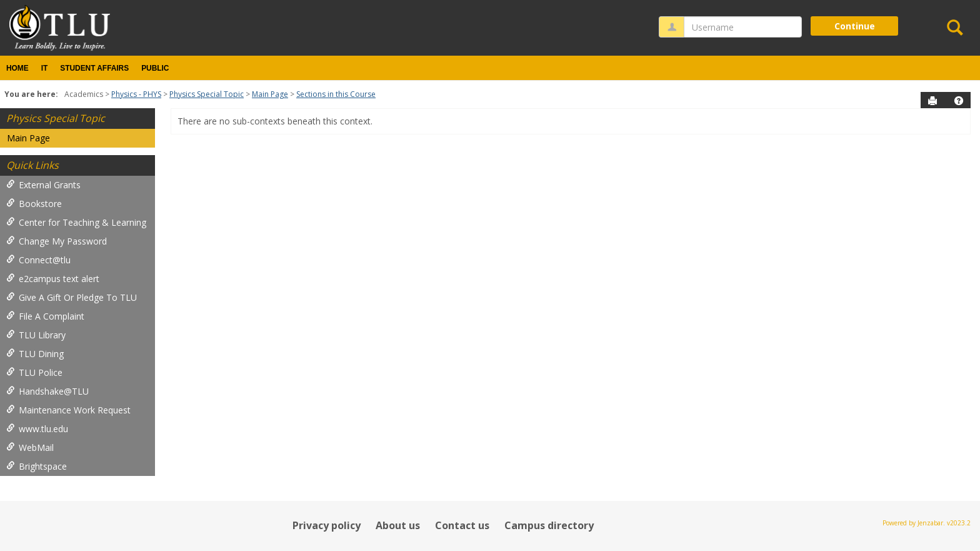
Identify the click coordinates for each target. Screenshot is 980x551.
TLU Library (36, 335)
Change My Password (57, 241)
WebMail (30, 447)
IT (45, 68)
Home (17, 68)
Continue (855, 26)
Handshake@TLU (47, 391)
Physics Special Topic (207, 94)
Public (155, 68)
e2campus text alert (53, 279)
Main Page (270, 94)
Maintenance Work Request (68, 410)
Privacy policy (327, 525)
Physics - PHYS (136, 94)
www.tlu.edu (37, 429)
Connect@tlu (38, 260)
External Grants (43, 185)
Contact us (462, 525)
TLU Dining (35, 354)
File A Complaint (45, 316)
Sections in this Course (336, 94)
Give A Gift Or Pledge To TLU (72, 297)
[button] (959, 101)
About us (398, 525)
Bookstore (34, 204)
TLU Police (34, 372)
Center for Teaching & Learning (76, 222)
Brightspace (37, 466)
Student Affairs (94, 68)
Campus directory (549, 525)
